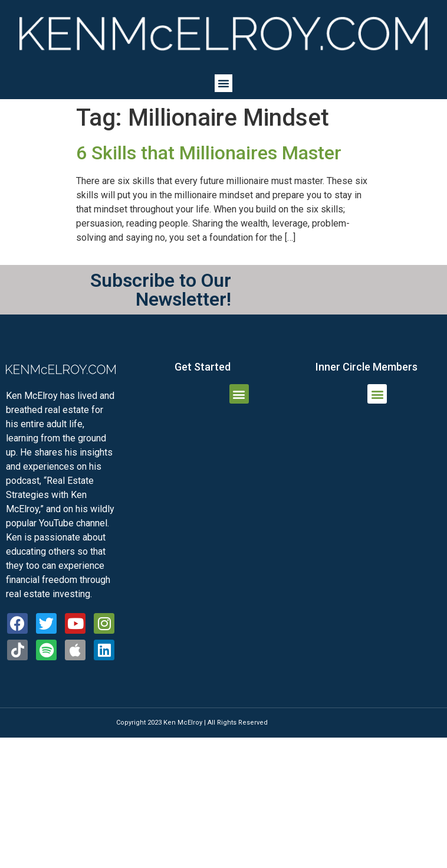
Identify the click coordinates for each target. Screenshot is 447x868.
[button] (224, 83)
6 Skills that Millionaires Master (209, 153)
